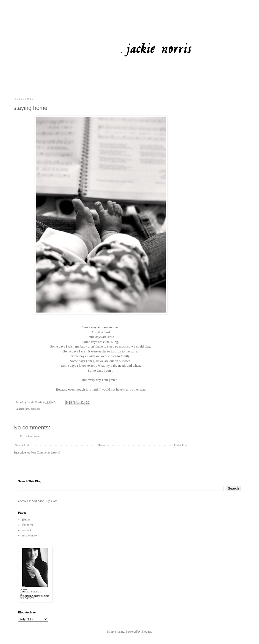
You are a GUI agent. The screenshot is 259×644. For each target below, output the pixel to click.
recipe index (30, 535)
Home (102, 445)
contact (27, 530)
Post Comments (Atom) (45, 452)
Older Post (181, 445)
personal (35, 409)
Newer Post (22, 445)
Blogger (146, 632)
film (27, 409)
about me (28, 525)
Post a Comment (30, 436)
